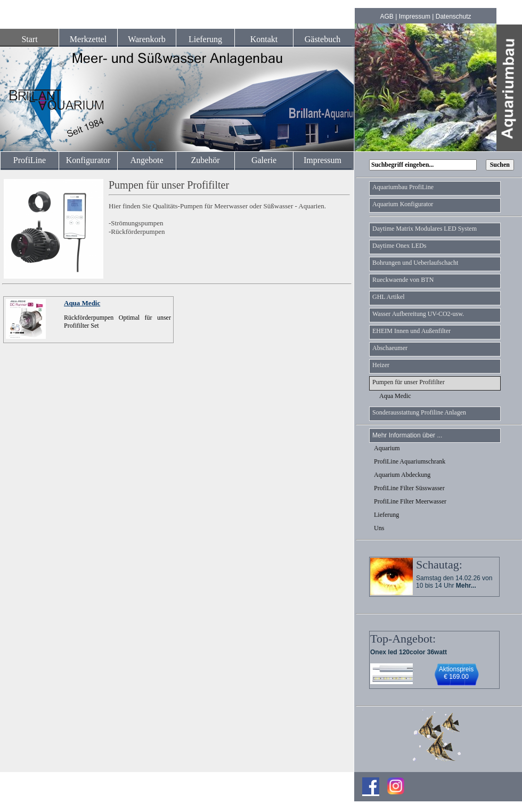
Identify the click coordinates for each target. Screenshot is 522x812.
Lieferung (205, 39)
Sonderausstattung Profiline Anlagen (419, 412)
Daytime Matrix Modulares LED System (425, 229)
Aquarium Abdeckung (402, 475)
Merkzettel (88, 39)
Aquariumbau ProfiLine (403, 187)
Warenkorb (147, 39)
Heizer (381, 365)
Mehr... (466, 586)
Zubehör (205, 160)
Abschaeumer (390, 348)
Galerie (264, 160)
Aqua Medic (82, 303)
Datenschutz (454, 17)
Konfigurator (88, 160)
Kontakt (264, 39)
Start (29, 39)
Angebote (146, 160)
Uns (379, 528)
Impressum (415, 17)
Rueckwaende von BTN (403, 280)
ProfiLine (30, 160)
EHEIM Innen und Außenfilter (411, 331)
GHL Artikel (389, 297)
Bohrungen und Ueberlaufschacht (415, 263)
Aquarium (387, 448)
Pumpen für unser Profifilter (409, 382)
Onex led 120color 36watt (409, 652)
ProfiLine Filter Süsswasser (409, 488)
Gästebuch (323, 39)
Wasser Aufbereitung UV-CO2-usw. (418, 314)
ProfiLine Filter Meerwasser (410, 501)
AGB (387, 17)
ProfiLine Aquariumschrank (410, 461)
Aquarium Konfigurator (403, 204)
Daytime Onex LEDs (399, 246)
